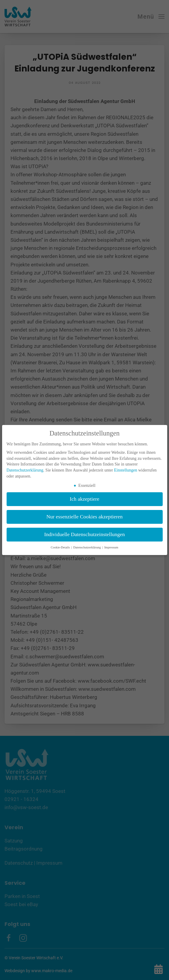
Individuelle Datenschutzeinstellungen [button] (84, 534)
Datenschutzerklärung (25, 470)
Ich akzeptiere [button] (84, 499)
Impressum (111, 547)
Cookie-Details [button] (61, 547)
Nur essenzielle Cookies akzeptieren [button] (84, 517)
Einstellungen (126, 470)
